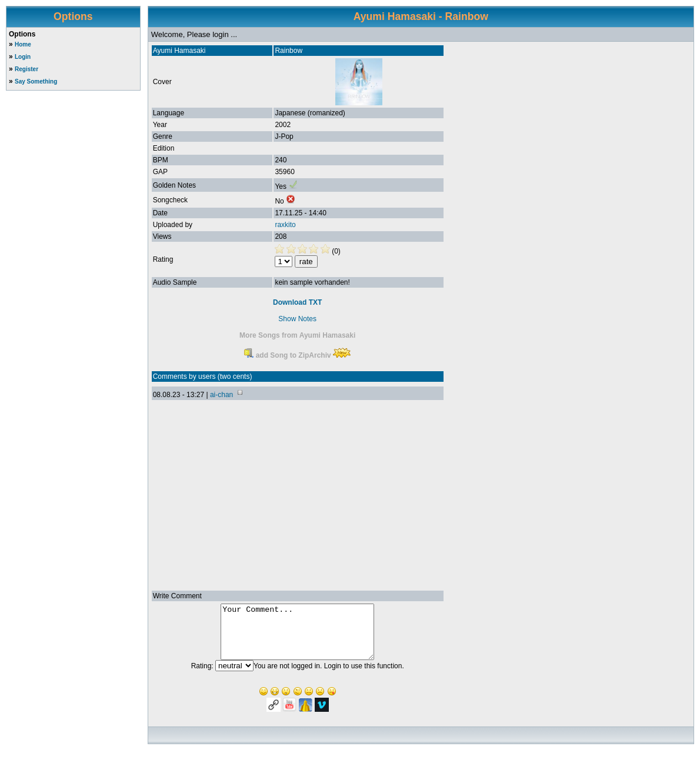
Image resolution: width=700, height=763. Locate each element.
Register (26, 69)
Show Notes (297, 319)
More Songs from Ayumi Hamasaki (297, 335)
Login (23, 57)
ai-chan (221, 395)
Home (23, 44)
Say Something (36, 81)
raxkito (285, 225)
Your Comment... (297, 637)
